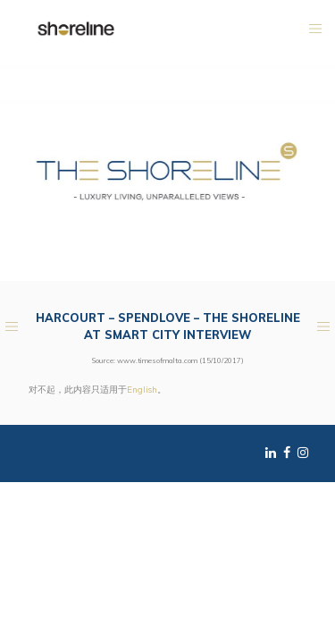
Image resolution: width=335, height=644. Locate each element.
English (142, 389)
